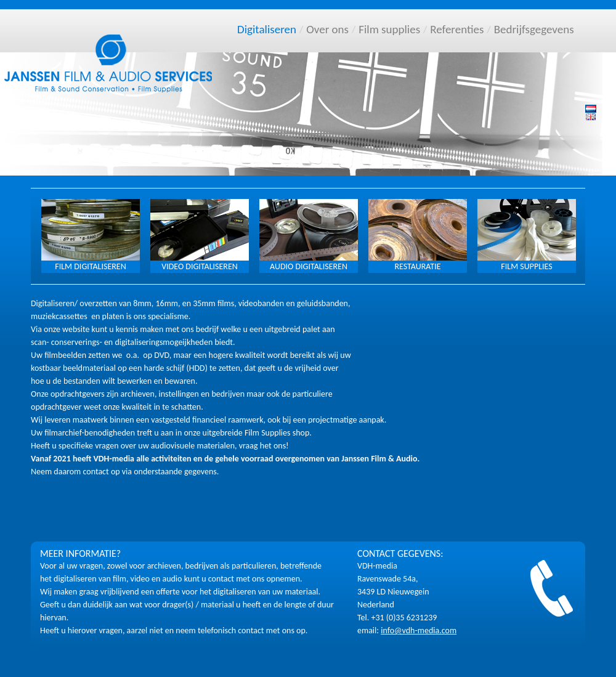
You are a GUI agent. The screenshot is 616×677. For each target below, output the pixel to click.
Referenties (457, 29)
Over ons (327, 29)
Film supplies (389, 29)
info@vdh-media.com (419, 630)
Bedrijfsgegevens (534, 29)
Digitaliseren (267, 29)
